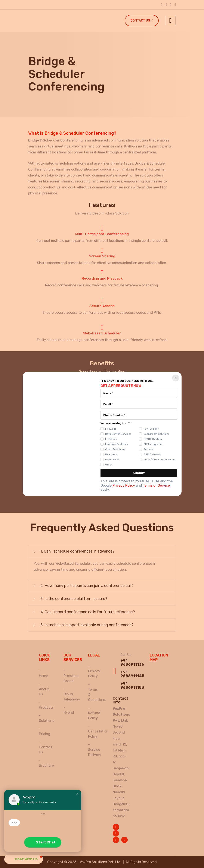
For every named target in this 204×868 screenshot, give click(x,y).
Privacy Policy (124, 485)
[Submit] (139, 473)
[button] (77, 794)
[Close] (176, 378)
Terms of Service (156, 485)
